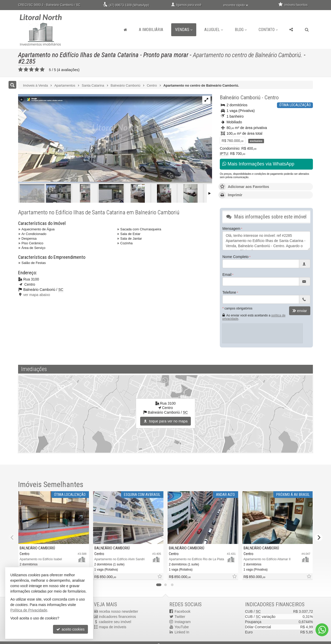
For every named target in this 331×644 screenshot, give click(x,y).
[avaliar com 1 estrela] (21, 70)
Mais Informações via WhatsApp (258, 164)
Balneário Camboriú (240, 97)
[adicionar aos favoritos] (160, 577)
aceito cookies (70, 629)
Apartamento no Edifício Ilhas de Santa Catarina (78, 55)
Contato (268, 30)
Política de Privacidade (29, 610)
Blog (241, 30)
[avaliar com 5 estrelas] (42, 70)
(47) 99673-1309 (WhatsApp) (129, 5)
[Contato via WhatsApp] (322, 630)
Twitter (180, 617)
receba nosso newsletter (119, 611)
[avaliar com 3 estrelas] (31, 70)
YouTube (182, 627)
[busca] (307, 30)
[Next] (319, 537)
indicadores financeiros (118, 617)
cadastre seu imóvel (115, 622)
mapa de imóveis (113, 627)
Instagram (183, 622)
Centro (272, 97)
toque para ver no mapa (166, 421)
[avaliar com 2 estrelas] (26, 70)
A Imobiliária (151, 30)
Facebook (182, 611)
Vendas (184, 30)
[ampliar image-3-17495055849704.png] (115, 138)
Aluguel (214, 30)
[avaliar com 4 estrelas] (37, 70)
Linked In (182, 632)
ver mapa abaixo (37, 295)
